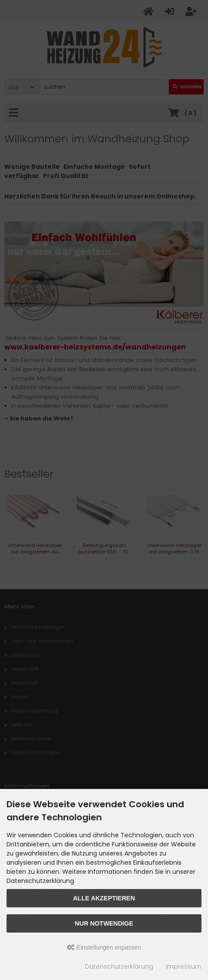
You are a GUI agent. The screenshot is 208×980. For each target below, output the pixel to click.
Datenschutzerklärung (119, 967)
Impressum (184, 967)
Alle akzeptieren (104, 898)
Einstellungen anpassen (104, 947)
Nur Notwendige (104, 923)
